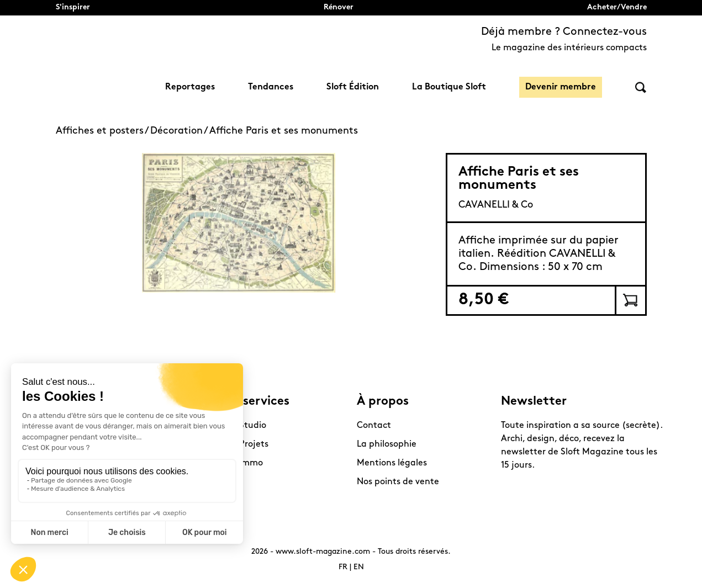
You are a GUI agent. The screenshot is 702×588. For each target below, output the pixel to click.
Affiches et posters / (103, 131)
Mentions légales (392, 463)
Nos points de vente (398, 482)
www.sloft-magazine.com (323, 552)
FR (343, 567)
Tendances (271, 87)
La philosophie (387, 444)
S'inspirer (73, 7)
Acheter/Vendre (617, 7)
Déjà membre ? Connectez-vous (564, 32)
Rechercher (641, 88)
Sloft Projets (243, 444)
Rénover (339, 7)
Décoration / (180, 131)
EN (359, 567)
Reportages (190, 87)
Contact (374, 426)
